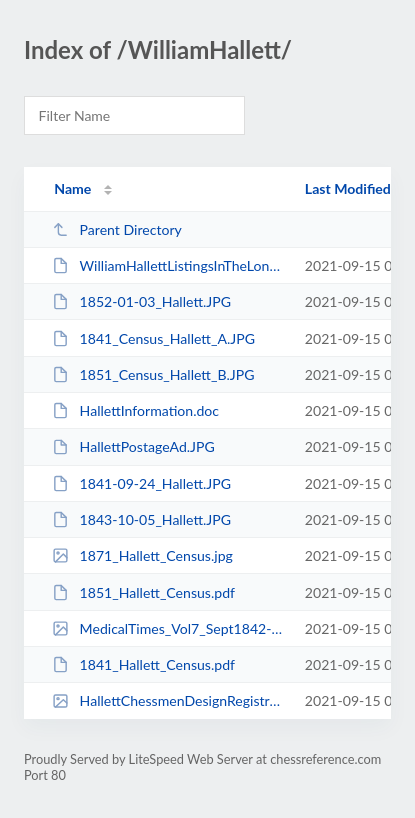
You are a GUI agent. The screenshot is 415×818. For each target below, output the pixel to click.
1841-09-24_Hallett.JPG (141, 483)
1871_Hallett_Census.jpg (142, 555)
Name (72, 188)
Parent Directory (117, 229)
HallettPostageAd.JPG (133, 446)
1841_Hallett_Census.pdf (143, 664)
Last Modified (348, 188)
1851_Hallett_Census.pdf (143, 592)
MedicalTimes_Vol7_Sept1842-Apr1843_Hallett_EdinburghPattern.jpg (169, 628)
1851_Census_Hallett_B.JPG (153, 374)
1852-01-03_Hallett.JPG (141, 301)
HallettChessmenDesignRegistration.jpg (169, 700)
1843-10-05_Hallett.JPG (141, 519)
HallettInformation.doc (135, 410)
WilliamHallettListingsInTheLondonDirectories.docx (169, 265)
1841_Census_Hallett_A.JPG (153, 338)
